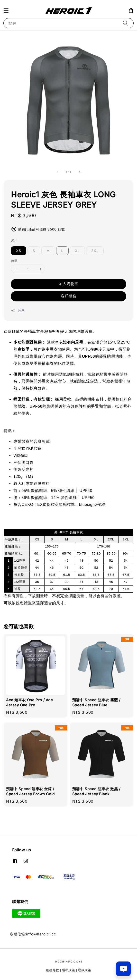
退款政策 (85, 970)
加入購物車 (69, 284)
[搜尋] (126, 23)
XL (77, 251)
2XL (95, 251)
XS (19, 251)
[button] (6, 10)
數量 (14, 261)
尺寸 (14, 240)
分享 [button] (18, 310)
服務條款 (52, 970)
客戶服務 (69, 296)
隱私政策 (68, 970)
